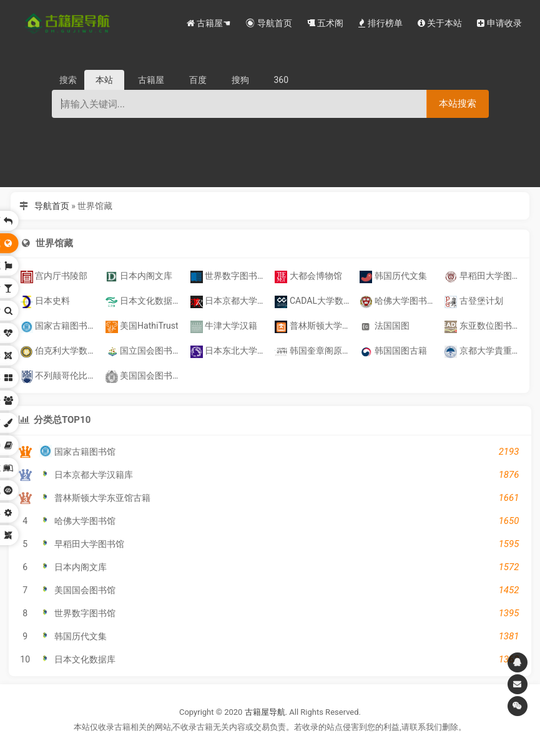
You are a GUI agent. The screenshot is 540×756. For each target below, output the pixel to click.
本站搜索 (458, 103)
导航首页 (52, 206)
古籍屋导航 (265, 712)
